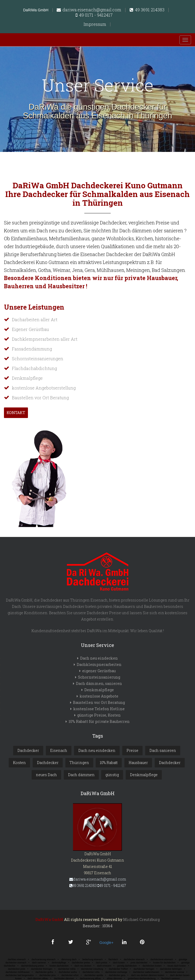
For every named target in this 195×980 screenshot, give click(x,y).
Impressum (95, 24)
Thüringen (79, 763)
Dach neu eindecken (99, 658)
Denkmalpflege (99, 690)
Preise (132, 750)
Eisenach (59, 750)
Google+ (106, 943)
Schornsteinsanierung (99, 677)
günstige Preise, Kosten (99, 715)
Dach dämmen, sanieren (99, 683)
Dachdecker (28, 750)
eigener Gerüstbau (99, 671)
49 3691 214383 (147, 10)
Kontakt (16, 413)
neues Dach (46, 775)
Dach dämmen (81, 775)
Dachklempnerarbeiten (99, 664)
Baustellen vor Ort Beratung (99, 702)
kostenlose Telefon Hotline (99, 709)
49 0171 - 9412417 (94, 15)
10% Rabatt (109, 763)
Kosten (19, 763)
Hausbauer (138, 763)
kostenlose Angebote (99, 696)
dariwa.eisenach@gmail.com (89, 10)
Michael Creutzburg (141, 919)
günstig (112, 775)
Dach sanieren (163, 750)
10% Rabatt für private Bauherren (99, 721)
